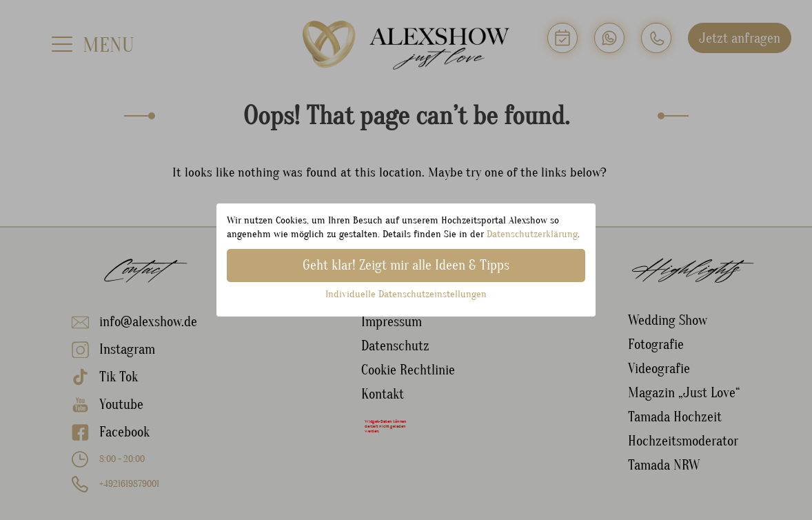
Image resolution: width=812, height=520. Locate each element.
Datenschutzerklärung (532, 234)
